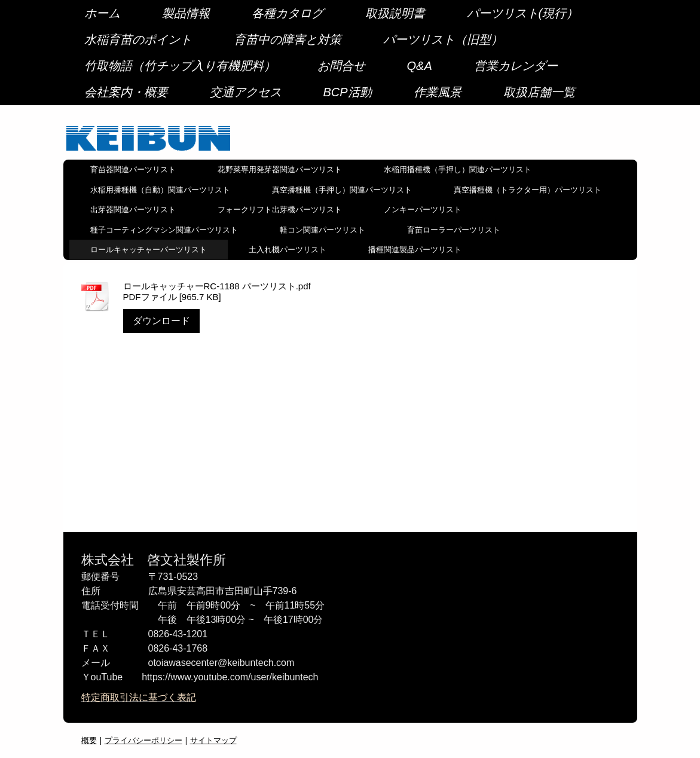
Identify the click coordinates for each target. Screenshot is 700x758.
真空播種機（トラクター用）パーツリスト (528, 190)
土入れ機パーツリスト (288, 250)
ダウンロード (161, 321)
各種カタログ (288, 13)
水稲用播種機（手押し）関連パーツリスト (458, 169)
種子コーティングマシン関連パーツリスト (164, 230)
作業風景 (438, 92)
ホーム (102, 13)
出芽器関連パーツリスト (133, 210)
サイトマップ (213, 740)
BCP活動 (348, 92)
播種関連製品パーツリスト (415, 250)
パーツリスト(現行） (523, 13)
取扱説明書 (395, 13)
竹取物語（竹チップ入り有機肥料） (180, 66)
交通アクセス (246, 92)
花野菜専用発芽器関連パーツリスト (280, 169)
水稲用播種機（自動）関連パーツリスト (160, 190)
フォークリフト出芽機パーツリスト (280, 210)
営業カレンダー (516, 66)
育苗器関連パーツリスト (133, 169)
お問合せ (341, 66)
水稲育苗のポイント (138, 39)
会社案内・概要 (126, 92)
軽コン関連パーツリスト (323, 230)
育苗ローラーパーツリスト (454, 230)
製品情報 (186, 13)
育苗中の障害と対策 (288, 39)
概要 (89, 740)
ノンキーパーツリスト (423, 210)
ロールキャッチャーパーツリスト (149, 250)
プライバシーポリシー (143, 740)
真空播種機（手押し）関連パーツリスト (342, 190)
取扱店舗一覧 (539, 92)
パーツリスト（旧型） (443, 39)
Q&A (420, 66)
